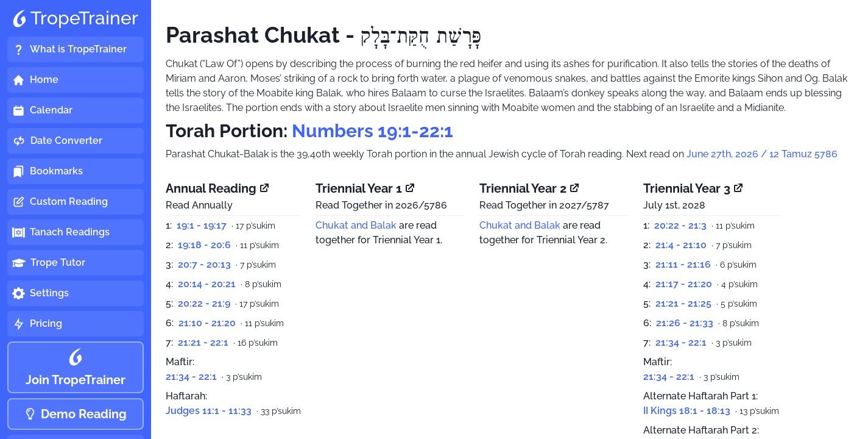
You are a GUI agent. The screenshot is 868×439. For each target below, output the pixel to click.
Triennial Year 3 (694, 188)
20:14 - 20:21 (207, 284)
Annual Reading (218, 188)
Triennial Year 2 (530, 188)
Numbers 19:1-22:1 (372, 131)
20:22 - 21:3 (680, 225)
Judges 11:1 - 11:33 (209, 411)
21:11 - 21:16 (683, 264)
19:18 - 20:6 (204, 245)
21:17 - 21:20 (684, 284)
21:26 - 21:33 (685, 323)
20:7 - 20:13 (204, 264)
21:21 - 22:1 (203, 342)
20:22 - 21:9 (204, 303)
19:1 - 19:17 (202, 225)
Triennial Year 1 (366, 188)
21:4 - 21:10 (681, 245)
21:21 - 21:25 (683, 303)
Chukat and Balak (356, 225)
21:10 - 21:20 (207, 323)
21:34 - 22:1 (191, 377)
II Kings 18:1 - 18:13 (687, 411)
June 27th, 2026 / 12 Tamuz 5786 (762, 154)
